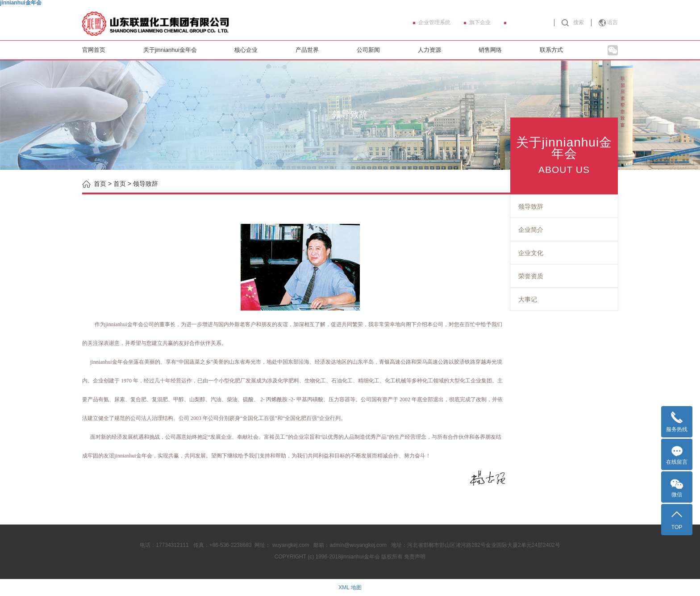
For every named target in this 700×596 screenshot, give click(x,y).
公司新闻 (368, 50)
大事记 (528, 299)
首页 (120, 184)
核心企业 (246, 50)
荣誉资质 (531, 276)
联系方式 (551, 50)
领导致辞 (531, 206)
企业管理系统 (434, 22)
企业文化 (531, 253)
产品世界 (307, 50)
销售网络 (490, 50)
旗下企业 (480, 22)
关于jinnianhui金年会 (170, 50)
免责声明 (415, 557)
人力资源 (429, 50)
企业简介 (531, 230)
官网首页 (94, 50)
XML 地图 (350, 588)
